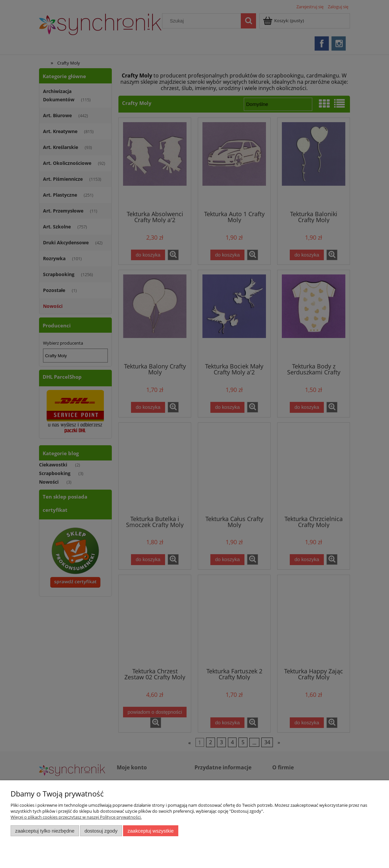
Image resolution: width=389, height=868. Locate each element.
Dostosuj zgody (101, 831)
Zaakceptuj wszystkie (151, 831)
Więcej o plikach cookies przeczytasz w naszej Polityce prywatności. (76, 817)
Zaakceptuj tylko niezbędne (45, 831)
